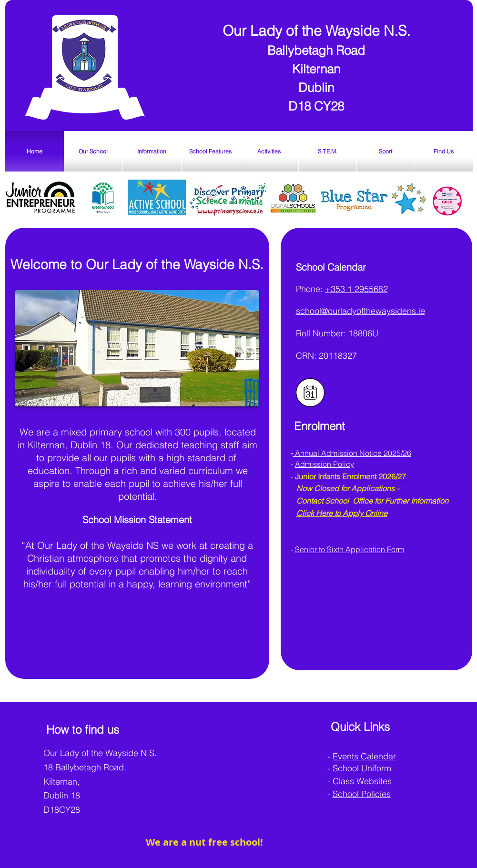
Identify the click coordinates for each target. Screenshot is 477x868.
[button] (93, 151)
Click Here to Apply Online (342, 513)
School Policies (362, 794)
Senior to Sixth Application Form (350, 549)
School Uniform (362, 768)
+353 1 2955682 (356, 289)
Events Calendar (364, 756)
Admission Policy (325, 464)
